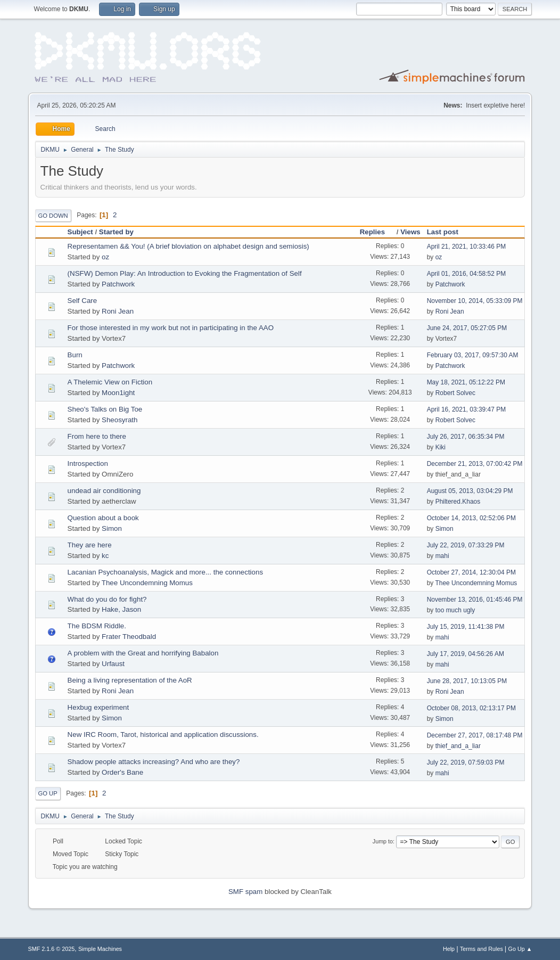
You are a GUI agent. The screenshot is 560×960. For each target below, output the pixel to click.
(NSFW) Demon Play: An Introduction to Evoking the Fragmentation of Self (185, 273)
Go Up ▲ (520, 949)
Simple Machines (100, 949)
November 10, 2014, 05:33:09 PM (475, 301)
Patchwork (118, 284)
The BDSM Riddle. (97, 626)
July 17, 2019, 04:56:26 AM (466, 654)
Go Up (48, 793)
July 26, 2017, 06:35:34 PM (466, 437)
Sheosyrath (120, 420)
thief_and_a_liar (458, 746)
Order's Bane (122, 772)
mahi (442, 556)
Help (449, 949)
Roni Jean (118, 311)
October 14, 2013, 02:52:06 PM (471, 518)
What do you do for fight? (107, 599)
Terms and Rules (481, 949)
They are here (90, 545)
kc (105, 556)
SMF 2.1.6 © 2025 (52, 949)
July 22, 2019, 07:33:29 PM (466, 545)
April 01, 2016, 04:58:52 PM (467, 274)
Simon (112, 528)
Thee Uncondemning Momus (147, 583)
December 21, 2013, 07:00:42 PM (475, 464)
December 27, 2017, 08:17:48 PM (475, 735)
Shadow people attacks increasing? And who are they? (154, 762)
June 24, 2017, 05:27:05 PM (467, 328)
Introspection (88, 463)
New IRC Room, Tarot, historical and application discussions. (163, 735)
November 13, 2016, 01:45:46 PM (475, 600)
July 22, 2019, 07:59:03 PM (466, 762)
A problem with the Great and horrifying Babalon (143, 653)
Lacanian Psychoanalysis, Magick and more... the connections (165, 572)
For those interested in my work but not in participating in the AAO (171, 328)
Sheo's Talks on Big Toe (105, 409)
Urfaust (113, 664)
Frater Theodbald (129, 637)
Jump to (383, 841)
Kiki (440, 447)
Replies (377, 232)
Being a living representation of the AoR (130, 680)
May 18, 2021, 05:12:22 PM (466, 382)
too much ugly (455, 610)
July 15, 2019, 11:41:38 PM (466, 627)
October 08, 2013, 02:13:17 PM (471, 708)
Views (410, 232)
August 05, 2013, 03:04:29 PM (470, 491)
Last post (443, 232)
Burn (75, 355)
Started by (116, 232)
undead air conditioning (104, 491)
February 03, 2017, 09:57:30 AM (473, 355)
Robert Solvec (455, 393)
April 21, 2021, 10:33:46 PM (467, 247)
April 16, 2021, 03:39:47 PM (467, 409)
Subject (80, 232)
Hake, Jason (121, 609)
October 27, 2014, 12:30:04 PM (471, 572)
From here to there (97, 436)
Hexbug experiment (98, 707)
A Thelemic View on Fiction (110, 382)
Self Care (83, 301)
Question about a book (103, 518)
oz (105, 257)
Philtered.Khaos (458, 502)
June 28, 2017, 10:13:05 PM (467, 681)
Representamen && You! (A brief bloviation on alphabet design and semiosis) (188, 246)
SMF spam (245, 892)
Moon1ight (118, 393)
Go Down (53, 216)
